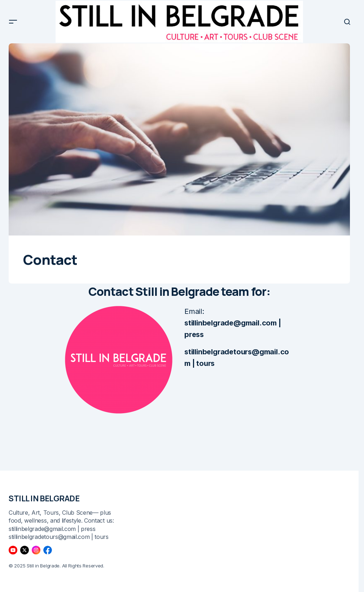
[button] (13, 24)
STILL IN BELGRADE (44, 498)
